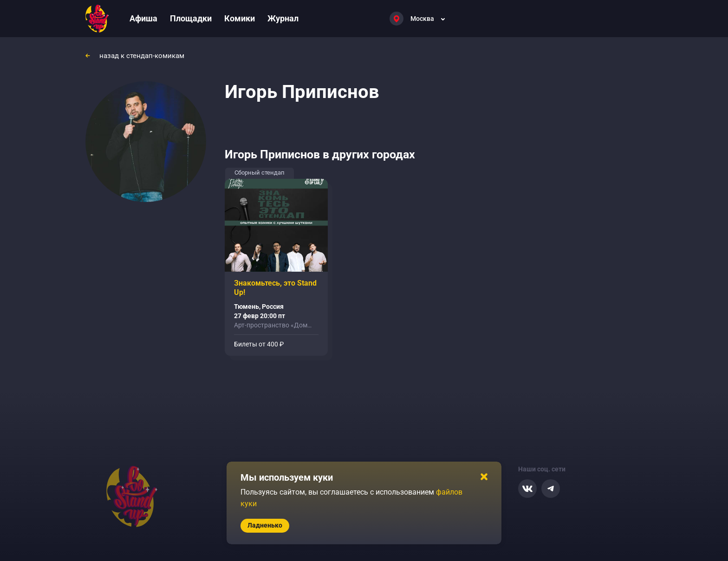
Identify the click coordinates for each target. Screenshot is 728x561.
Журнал (283, 18)
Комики (240, 18)
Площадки (191, 18)
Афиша (143, 18)
